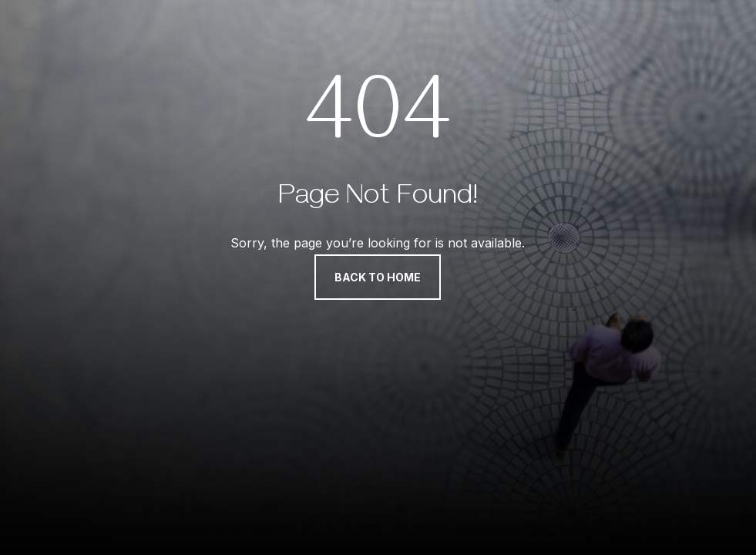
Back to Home (378, 277)
